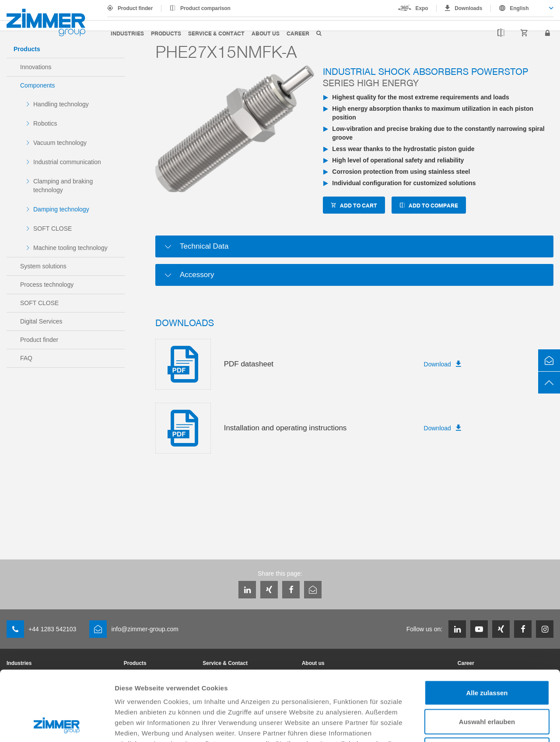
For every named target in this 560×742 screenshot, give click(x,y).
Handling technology (61, 104)
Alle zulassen (487, 627)
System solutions (43, 266)
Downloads (468, 8)
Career (298, 33)
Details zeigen (465, 725)
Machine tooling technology (70, 248)
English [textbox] (519, 8)
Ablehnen (487, 684)
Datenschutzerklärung (342, 688)
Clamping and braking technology (63, 186)
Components (37, 85)
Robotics (45, 123)
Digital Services (41, 321)
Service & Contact (216, 33)
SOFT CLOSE (52, 229)
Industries (127, 33)
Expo (422, 8)
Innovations (36, 67)
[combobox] (522, 8)
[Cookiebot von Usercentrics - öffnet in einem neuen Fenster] (57, 725)
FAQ (26, 358)
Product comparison (205, 8)
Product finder (135, 8)
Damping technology (61, 209)
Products (166, 33)
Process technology (47, 285)
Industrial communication (67, 162)
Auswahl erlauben (487, 656)
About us (266, 33)
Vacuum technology (60, 143)
